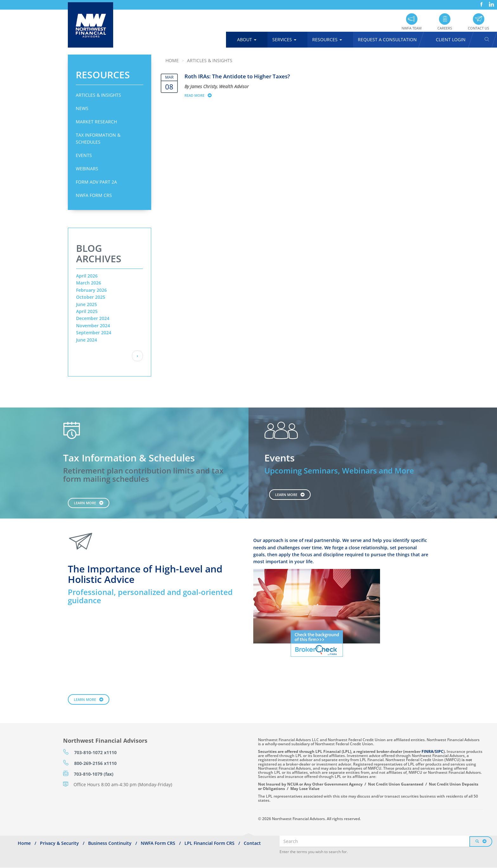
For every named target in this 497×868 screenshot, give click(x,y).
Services (284, 39)
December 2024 (93, 318)
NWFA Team (412, 28)
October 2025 (91, 297)
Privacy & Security (59, 843)
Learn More (85, 503)
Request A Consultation (387, 39)
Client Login (451, 39)
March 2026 (89, 283)
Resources (327, 39)
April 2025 (87, 311)
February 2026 (91, 290)
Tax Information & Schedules (98, 138)
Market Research (96, 122)
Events (84, 155)
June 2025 (87, 304)
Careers (445, 28)
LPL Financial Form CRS (210, 843)
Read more (201, 95)
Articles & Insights (98, 95)
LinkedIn (491, 2)
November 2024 (93, 326)
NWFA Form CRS (94, 195)
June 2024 (87, 340)
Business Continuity (110, 843)
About (247, 39)
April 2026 (87, 276)
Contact (252, 843)
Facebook (481, 2)
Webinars (87, 169)
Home (172, 60)
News (82, 108)
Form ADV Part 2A (96, 182)
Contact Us (478, 28)
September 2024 (94, 333)
